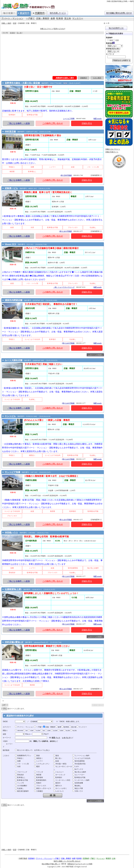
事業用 (108, 858)
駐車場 (60, 18)
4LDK (73, 731)
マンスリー (78, 18)
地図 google (97, 119)
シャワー (39, 761)
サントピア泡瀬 (12, 472)
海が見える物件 (79, 772)
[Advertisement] (53, 55)
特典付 (38, 783)
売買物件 (86, 858)
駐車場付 (58, 777)
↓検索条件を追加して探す (65, 78)
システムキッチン (42, 764)
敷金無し (77, 786)
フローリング (21, 772)
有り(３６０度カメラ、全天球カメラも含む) (32, 750)
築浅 (56, 756)
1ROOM (19, 731)
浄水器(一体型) (60, 764)
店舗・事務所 (43, 18)
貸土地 (68, 18)
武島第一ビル (11, 188)
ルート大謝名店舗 (14, 360)
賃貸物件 (31, 858)
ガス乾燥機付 (21, 786)
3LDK (67, 731)
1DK (31, 731)
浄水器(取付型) (79, 764)
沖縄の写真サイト (112, 152)
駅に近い (58, 758)
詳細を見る (87, 123)
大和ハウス (78, 791)
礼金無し (19, 788)
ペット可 (19, 783)
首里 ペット (56, 738)
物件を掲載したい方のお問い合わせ (67, 861)
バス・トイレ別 (22, 764)
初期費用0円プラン (23, 756)
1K (26, 731)
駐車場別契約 (40, 780)
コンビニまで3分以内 (81, 758)
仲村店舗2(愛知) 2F (14, 642)
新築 (37, 756)
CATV (76, 767)
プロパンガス (40, 786)
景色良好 (19, 775)
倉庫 (53, 18)
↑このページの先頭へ (95, 355)
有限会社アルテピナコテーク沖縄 (80, 864)
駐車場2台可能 (79, 777)
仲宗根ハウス (11, 533)
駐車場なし (20, 777)
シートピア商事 (69, 119)
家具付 (57, 783)
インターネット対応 (62, 780)
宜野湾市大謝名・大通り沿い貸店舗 (22, 83)
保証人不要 (78, 788)
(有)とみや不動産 (65, 231)
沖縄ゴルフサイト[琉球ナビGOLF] (53, 29)
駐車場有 (39, 777)
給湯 (56, 761)
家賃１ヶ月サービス (43, 788)
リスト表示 (97, 78)
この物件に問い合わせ (53, 123)
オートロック (59, 775)
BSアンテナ (78, 769)
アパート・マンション (12, 18)
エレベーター (78, 775)
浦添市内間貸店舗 (14, 300)
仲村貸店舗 (10, 132)
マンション (100, 858)
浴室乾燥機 (78, 783)
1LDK (37, 731)
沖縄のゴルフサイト (113, 149)
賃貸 (15, 23)
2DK (48, 731)
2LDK (54, 731)
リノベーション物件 (81, 756)
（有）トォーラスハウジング (64, 287)
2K (43, 731)
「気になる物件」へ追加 (19, 123)
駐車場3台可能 (21, 780)
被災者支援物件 (22, 791)
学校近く (19, 758)
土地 (113, 858)
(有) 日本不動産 (66, 175)
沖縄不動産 (23, 858)
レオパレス (66, 738)
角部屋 (38, 775)
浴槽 (18, 761)
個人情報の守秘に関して (51, 864)
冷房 (18, 767)
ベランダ (39, 772)
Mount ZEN (10, 244)
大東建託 (39, 791)
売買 (116, 40)
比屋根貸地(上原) (13, 589)
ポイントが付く (60, 788)
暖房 (37, 767)
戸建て (93, 858)
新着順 (12, 33)
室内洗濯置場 (78, 761)
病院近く (39, 758)
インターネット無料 (81, 780)
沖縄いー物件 (6, 23)
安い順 (19, 33)
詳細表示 (84, 78)
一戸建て (30, 18)
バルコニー (59, 772)
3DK (60, 731)
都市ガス (58, 786)
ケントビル (10, 416)
